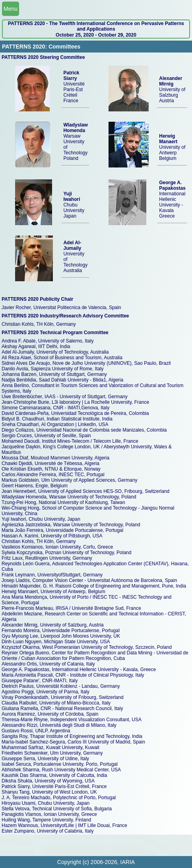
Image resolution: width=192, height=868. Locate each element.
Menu (11, 9)
